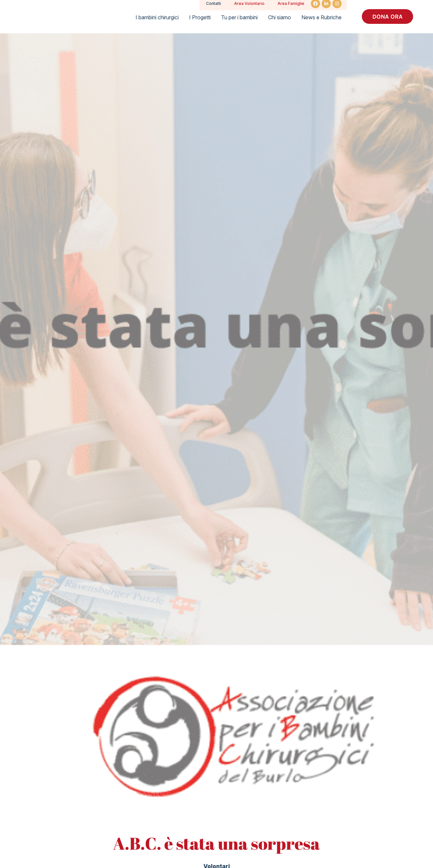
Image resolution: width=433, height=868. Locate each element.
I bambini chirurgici (157, 17)
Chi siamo (280, 17)
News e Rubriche (321, 17)
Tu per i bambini (239, 17)
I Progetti (200, 17)
